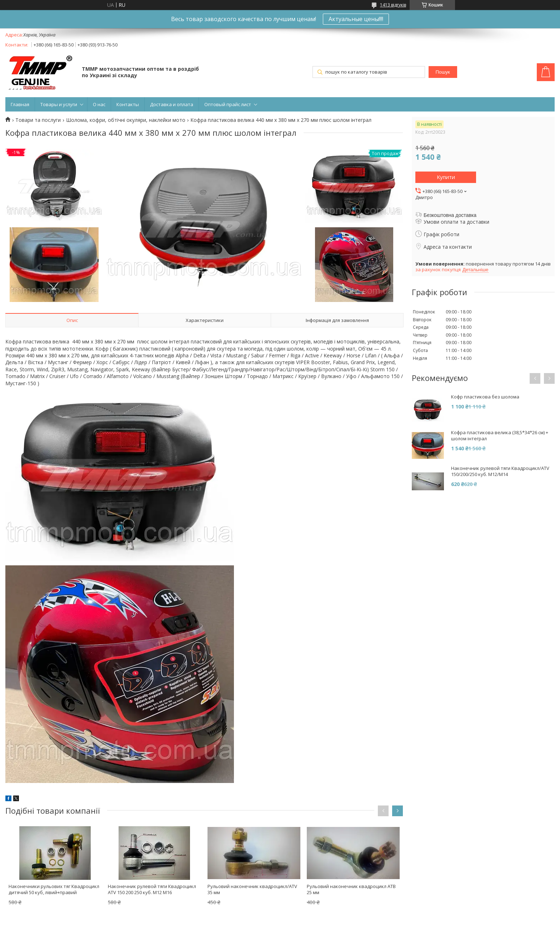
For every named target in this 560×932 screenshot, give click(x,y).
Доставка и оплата (172, 104)
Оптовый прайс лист (228, 104)
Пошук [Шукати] (443, 72)
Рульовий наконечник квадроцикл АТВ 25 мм (351, 889)
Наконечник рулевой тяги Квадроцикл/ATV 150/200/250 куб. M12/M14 (500, 471)
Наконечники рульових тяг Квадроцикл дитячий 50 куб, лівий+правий (54, 889)
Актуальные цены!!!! (356, 19)
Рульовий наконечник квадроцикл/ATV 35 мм (252, 889)
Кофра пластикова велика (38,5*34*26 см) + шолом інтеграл (500, 436)
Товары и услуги (59, 104)
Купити (446, 177)
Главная (20, 104)
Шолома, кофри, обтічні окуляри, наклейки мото (126, 120)
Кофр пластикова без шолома (485, 397)
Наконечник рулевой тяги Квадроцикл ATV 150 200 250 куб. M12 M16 (152, 889)
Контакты (128, 104)
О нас (99, 104)
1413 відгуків (393, 5)
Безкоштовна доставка (450, 215)
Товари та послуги (38, 120)
